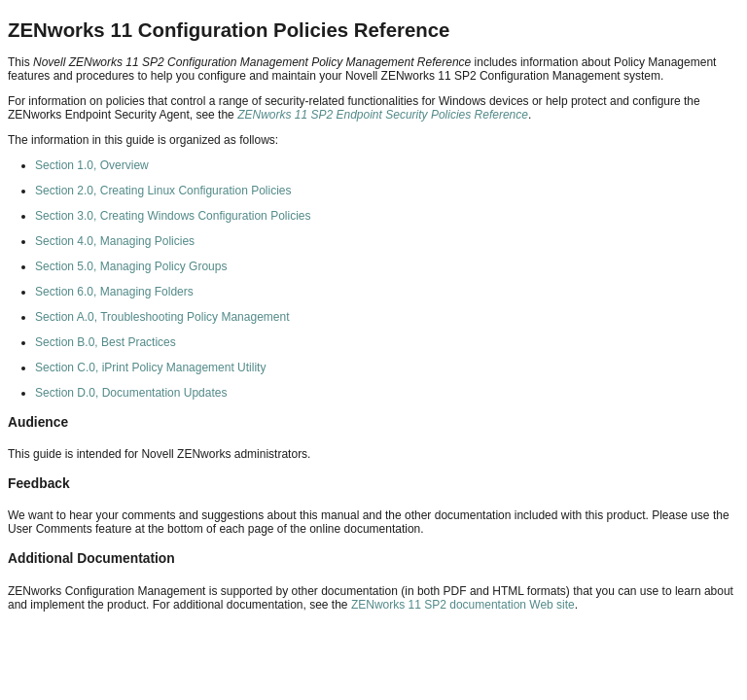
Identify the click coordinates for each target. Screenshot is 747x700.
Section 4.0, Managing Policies (115, 241)
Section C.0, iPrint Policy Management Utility (150, 367)
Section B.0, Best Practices (106, 342)
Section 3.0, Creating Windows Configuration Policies (173, 216)
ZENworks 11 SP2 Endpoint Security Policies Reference (383, 115)
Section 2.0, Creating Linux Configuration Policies (163, 191)
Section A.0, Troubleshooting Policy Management (162, 317)
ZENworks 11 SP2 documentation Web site (463, 605)
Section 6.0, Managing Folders (114, 292)
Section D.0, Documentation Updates (131, 393)
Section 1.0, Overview (92, 165)
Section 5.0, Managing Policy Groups (131, 266)
